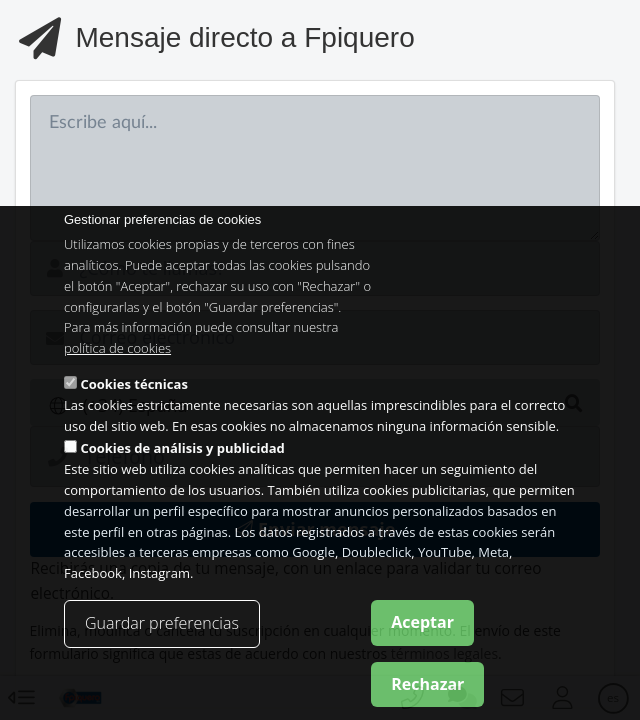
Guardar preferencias (162, 628)
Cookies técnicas (133, 389)
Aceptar (422, 627)
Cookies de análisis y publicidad (182, 454)
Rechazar (427, 689)
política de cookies (117, 354)
